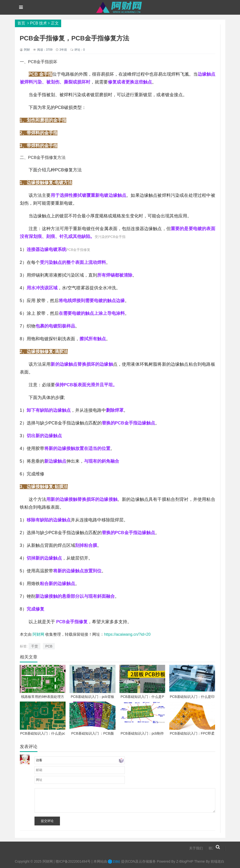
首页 (21, 23)
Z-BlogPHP (185, 861)
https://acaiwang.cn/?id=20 (127, 634)
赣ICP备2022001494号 (73, 861)
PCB (49, 646)
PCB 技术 (39, 23)
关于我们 (196, 848)
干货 (34, 646)
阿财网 (38, 634)
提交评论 (47, 821)
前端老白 (217, 861)
